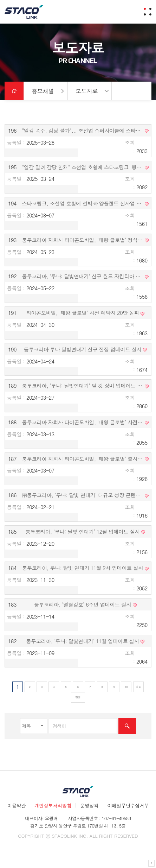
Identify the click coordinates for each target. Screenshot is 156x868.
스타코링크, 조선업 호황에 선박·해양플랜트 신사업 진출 (83, 203)
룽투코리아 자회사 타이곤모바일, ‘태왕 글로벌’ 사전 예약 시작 (83, 422)
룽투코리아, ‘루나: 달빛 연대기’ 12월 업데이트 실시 (82, 531)
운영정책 (89, 805)
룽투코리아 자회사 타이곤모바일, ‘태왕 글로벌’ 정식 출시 (83, 240)
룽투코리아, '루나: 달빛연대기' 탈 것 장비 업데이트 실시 (83, 385)
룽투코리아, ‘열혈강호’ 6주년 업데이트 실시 (83, 604)
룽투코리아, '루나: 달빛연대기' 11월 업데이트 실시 (83, 641)
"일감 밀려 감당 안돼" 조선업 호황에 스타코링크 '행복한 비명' (83, 167)
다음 (139, 687)
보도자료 (87, 91)
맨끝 (78, 697)
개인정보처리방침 (53, 805)
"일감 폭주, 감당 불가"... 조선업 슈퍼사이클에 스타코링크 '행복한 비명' (83, 130)
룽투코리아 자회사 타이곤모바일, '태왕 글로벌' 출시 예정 (83, 459)
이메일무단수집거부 (128, 805)
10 (125, 686)
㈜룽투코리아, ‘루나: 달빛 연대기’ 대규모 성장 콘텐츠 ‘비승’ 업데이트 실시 (83, 495)
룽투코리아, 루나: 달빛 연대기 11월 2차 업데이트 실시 (83, 568)
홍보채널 (43, 91)
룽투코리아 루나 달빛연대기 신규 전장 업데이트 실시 (83, 349)
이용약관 (17, 805)
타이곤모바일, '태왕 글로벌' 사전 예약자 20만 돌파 (83, 313)
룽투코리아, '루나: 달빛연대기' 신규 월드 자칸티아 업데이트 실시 (83, 276)
